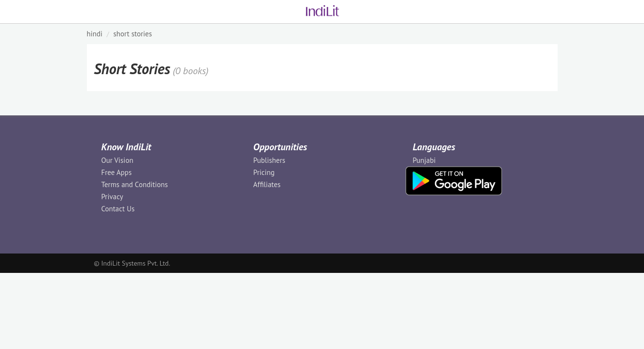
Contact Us (118, 209)
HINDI (95, 34)
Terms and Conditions (135, 184)
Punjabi (424, 160)
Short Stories (132, 34)
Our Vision (117, 160)
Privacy (112, 197)
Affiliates (267, 184)
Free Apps (117, 172)
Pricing (264, 172)
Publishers (269, 160)
